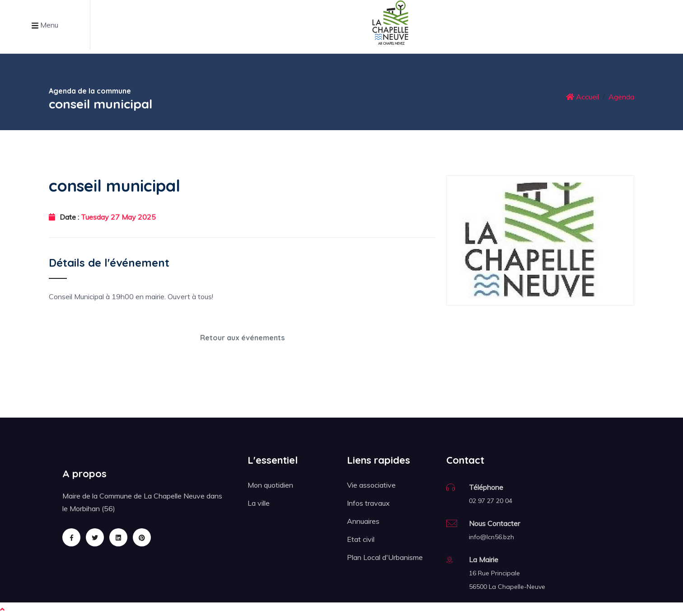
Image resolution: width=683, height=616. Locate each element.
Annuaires (363, 521)
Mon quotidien (270, 485)
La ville (259, 503)
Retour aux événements (242, 338)
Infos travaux (368, 503)
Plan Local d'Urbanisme (385, 557)
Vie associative (371, 485)
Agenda (621, 97)
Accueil (582, 97)
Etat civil (361, 539)
